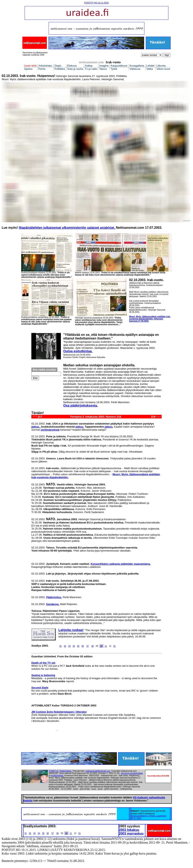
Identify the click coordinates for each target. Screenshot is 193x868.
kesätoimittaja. (57, 776)
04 (74, 646)
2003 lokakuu (129, 830)
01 (61, 646)
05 (78, 646)
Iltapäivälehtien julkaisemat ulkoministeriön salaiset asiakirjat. (67, 228)
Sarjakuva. (53, 604)
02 (65, 646)
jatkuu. (36, 427)
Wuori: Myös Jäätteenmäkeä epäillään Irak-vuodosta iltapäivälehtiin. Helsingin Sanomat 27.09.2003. (150, 319)
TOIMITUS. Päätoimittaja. (60, 771)
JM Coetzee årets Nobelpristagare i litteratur (59, 712)
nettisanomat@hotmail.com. (98, 771)
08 (93, 646)
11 (106, 646)
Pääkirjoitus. (54, 597)
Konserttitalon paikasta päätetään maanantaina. (121, 564)
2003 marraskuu (131, 834)
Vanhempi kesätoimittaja (132, 773)
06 (83, 646)
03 (69, 646)
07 (88, 646)
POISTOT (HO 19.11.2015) (97, 3)
